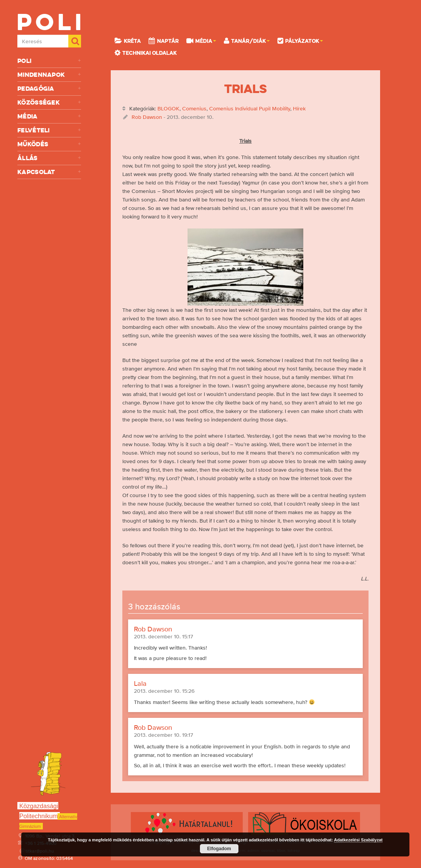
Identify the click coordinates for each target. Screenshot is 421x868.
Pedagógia (49, 89)
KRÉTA (128, 41)
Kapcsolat (49, 172)
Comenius (194, 108)
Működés (49, 144)
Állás (49, 158)
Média (49, 116)
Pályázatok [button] (300, 41)
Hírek (299, 108)
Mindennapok (49, 75)
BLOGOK (168, 108)
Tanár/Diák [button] (247, 41)
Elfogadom (219, 849)
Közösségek (49, 102)
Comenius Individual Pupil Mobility (250, 108)
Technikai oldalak (146, 52)
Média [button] (201, 41)
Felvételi (49, 130)
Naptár (164, 41)
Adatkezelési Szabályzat (358, 840)
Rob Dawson (147, 117)
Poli (49, 61)
